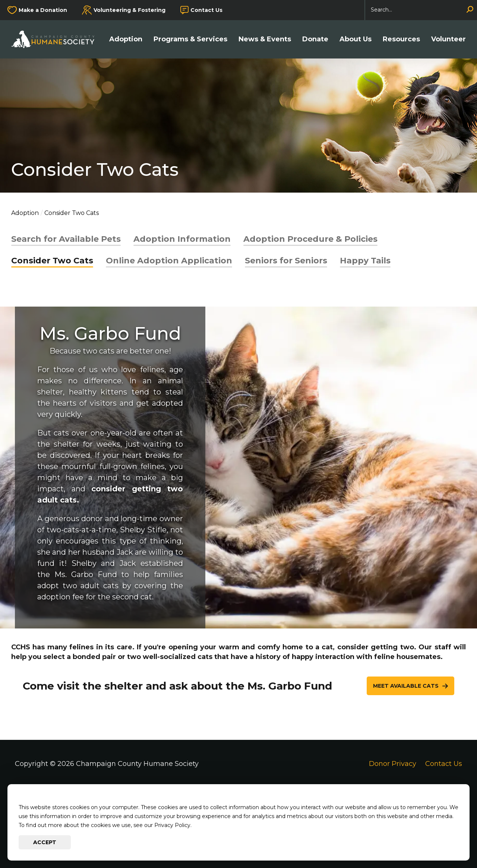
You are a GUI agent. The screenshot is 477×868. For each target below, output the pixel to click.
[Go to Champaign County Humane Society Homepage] (56, 39)
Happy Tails (365, 261)
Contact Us (206, 10)
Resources (401, 39)
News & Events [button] (265, 39)
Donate (315, 39)
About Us (356, 39)
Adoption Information (182, 239)
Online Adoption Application (169, 261)
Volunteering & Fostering (129, 10)
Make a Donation (43, 10)
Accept (45, 842)
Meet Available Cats (406, 686)
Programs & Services (190, 39)
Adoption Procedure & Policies (310, 239)
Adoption (126, 39)
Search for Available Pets (66, 239)
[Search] (421, 10)
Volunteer (448, 39)
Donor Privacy (393, 764)
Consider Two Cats (52, 261)
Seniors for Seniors (286, 261)
